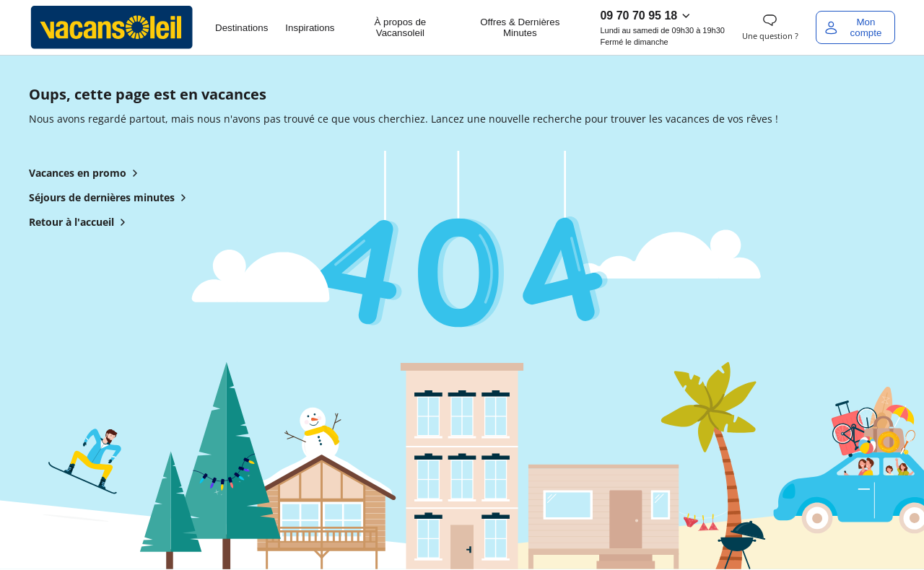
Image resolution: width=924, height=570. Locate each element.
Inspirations (310, 28)
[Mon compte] (855, 27)
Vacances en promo (86, 173)
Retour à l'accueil (80, 222)
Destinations (241, 28)
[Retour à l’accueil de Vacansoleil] (112, 27)
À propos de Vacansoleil (400, 27)
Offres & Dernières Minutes (520, 27)
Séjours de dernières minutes (110, 198)
